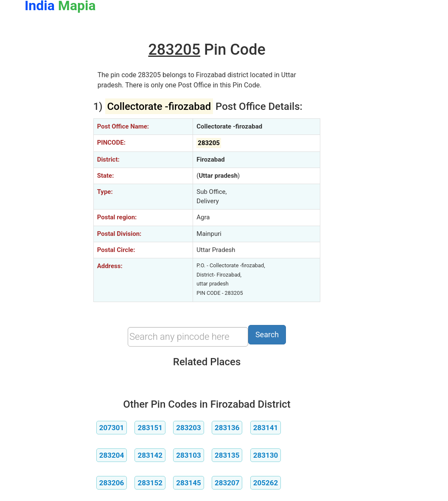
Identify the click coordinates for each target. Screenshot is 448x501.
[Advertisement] (53, 160)
